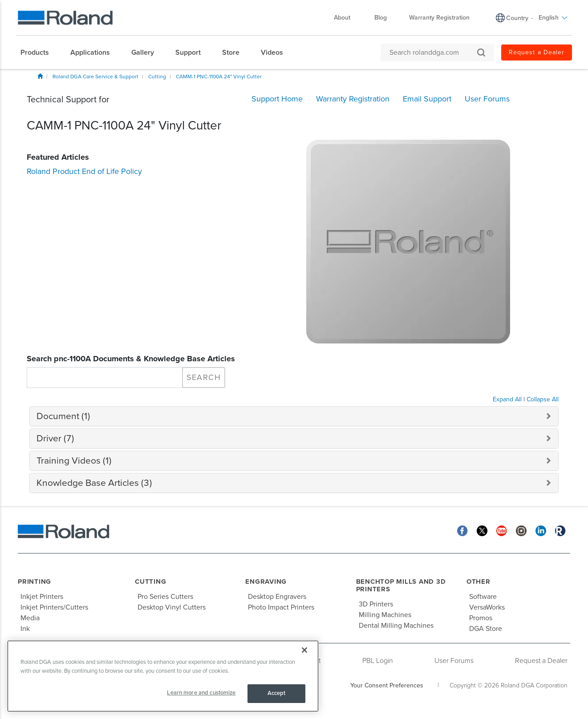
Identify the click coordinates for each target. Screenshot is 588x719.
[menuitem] (39, 53)
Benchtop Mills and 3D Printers (401, 585)
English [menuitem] (553, 18)
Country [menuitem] (517, 18)
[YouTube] (502, 530)
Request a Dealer (541, 661)
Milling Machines (385, 615)
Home (40, 76)
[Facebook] (462, 530)
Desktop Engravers (277, 597)
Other (479, 582)
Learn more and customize (201, 693)
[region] (163, 676)
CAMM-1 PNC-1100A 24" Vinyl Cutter (219, 77)
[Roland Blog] (560, 530)
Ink (25, 629)
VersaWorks (487, 607)
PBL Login (378, 661)
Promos (481, 618)
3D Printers (376, 604)
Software (483, 597)
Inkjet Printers (42, 597)
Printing (34, 582)
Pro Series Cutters (165, 597)
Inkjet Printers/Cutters (54, 607)
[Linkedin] (541, 530)
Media (30, 618)
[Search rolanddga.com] (433, 53)
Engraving (266, 582)
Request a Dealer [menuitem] (537, 52)
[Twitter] (482, 530)
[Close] (304, 650)
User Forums (454, 661)
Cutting (157, 77)
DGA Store (486, 629)
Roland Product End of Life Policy (84, 171)
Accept (277, 693)
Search (204, 377)
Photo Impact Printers (281, 607)
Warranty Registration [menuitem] (439, 18)
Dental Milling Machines (396, 626)
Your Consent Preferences (387, 685)
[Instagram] (521, 530)
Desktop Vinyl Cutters (172, 607)
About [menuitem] (347, 18)
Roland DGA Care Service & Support (95, 77)
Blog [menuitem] (381, 18)
